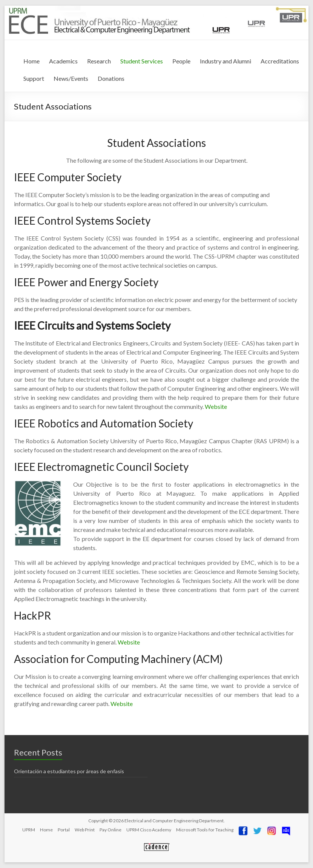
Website (216, 406)
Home (31, 61)
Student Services (142, 61)
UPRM (29, 830)
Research (99, 61)
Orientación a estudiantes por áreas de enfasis (69, 771)
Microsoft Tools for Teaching (205, 830)
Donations (111, 78)
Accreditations (280, 61)
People (181, 61)
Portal (64, 830)
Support (34, 78)
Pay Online (110, 830)
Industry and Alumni (226, 61)
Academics (63, 61)
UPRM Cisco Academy (149, 830)
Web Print (85, 830)
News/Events (71, 78)
